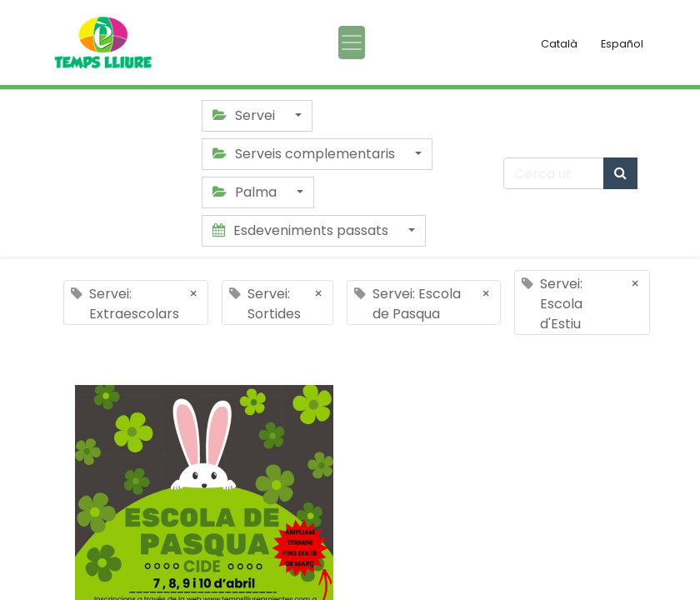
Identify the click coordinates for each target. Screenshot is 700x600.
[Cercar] (620, 173)
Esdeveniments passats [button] (302, 230)
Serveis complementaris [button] (305, 154)
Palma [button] (246, 192)
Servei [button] (245, 115)
